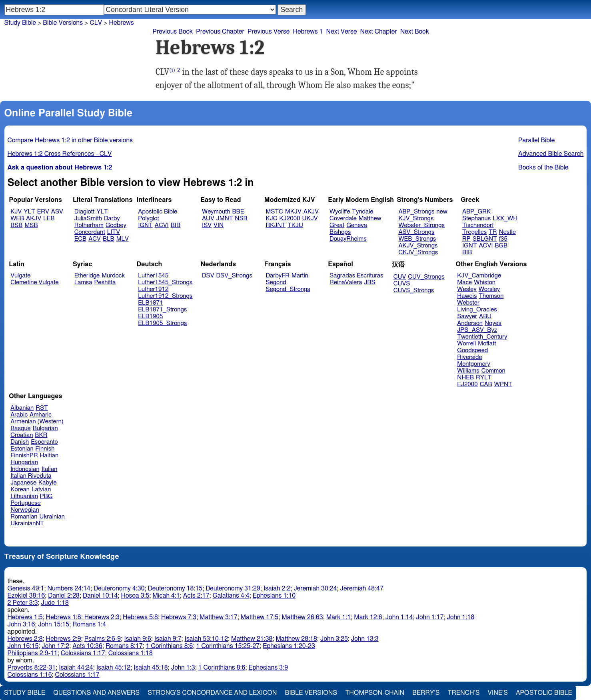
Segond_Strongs (288, 289)
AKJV (34, 218)
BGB (501, 246)
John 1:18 (460, 617)
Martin (300, 276)
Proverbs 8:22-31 (32, 668)
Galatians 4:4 (231, 596)
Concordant (90, 232)
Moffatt (487, 344)
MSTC (275, 212)
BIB (176, 225)
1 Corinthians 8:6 (170, 646)
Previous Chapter (220, 32)
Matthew (370, 218)
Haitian (49, 456)
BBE (238, 212)
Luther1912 (153, 289)
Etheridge (87, 276)
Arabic (19, 415)
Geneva (357, 225)
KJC (272, 218)
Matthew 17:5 (260, 617)
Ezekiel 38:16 (26, 596)
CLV (96, 23)
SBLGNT (485, 239)
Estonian (22, 449)
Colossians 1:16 (30, 675)
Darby (112, 218)
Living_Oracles (477, 310)
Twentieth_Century (482, 337)
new (442, 212)
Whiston (485, 282)
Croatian (22, 435)
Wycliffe (340, 212)
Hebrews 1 (308, 32)
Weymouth (216, 212)
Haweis (467, 296)
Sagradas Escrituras (356, 276)
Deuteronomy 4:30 (119, 588)
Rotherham (89, 225)
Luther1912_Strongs (165, 296)
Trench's (463, 693)
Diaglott (84, 212)
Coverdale (343, 218)
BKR (41, 435)
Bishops (340, 232)
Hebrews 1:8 (64, 617)
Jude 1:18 (55, 603)
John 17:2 (55, 646)
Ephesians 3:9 (269, 668)
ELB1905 (150, 316)
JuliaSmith (88, 218)
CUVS (402, 284)
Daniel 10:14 (100, 596)
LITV (114, 232)
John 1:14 (399, 617)
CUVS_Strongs (414, 290)
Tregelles (474, 232)
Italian (50, 469)
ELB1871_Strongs (162, 310)
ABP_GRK (476, 212)
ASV (57, 212)
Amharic (41, 415)
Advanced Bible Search (551, 154)
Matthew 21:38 (252, 639)
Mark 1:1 (339, 617)
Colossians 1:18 (131, 653)
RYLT (484, 378)
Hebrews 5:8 (140, 617)
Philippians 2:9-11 (33, 653)
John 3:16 (21, 624)
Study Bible (20, 23)
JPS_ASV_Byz (477, 330)
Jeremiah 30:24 (315, 588)
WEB (17, 218)
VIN (219, 225)
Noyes (493, 323)
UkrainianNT (27, 524)
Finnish (45, 449)
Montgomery (474, 364)
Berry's (426, 693)
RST (42, 408)
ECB (80, 239)
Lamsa (83, 282)
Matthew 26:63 (302, 617)
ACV (95, 239)
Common (493, 371)
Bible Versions (63, 23)
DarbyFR (278, 276)
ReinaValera (346, 282)
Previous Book (173, 32)
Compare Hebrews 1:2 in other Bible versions (70, 140)
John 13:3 (365, 639)
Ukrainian (52, 517)
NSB (241, 218)
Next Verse (342, 32)
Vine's (498, 693)
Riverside (469, 357)
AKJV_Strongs (418, 246)
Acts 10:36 (87, 646)
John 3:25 (334, 639)
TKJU (295, 225)
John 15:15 (54, 624)
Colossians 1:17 (83, 653)
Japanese (23, 483)
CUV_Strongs (426, 277)
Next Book (415, 32)
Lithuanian (24, 496)
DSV (208, 276)
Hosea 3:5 (135, 596)
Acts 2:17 (196, 596)
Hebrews (121, 23)
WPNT (503, 384)
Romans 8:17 (124, 646)
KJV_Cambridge (479, 276)
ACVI (162, 225)
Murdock (113, 276)
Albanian (22, 408)
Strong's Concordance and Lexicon (212, 693)
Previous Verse (269, 32)
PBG (46, 496)
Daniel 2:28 (64, 596)
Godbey (116, 225)
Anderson (470, 323)
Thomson (491, 296)
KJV (16, 212)
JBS (369, 282)
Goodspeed (472, 350)
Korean (20, 490)
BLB (109, 239)
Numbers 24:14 (69, 588)
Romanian (24, 517)
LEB (49, 218)
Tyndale (363, 212)
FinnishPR (24, 456)
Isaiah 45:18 (151, 668)
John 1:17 (430, 617)
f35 (503, 239)
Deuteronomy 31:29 (233, 588)
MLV (123, 239)
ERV (43, 212)
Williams (468, 371)
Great (337, 225)
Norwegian (25, 510)
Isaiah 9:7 (168, 639)
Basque (21, 428)
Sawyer (467, 316)
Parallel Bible (536, 140)
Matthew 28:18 (296, 639)
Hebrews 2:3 (102, 617)
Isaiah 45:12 (113, 668)
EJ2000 (467, 384)
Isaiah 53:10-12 (207, 639)
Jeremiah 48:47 (362, 588)
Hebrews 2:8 (25, 639)
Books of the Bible (543, 168)
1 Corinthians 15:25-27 (228, 646)
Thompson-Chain (375, 693)
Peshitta (105, 282)
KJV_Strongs (416, 218)
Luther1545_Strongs (165, 282)
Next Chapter (378, 32)
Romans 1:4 (89, 624)
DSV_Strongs (234, 276)
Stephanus (476, 218)
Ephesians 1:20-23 (289, 646)
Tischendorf (478, 225)
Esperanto (44, 442)
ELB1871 (150, 303)
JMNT (225, 218)
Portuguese (26, 503)
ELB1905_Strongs (162, 323)
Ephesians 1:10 (274, 596)
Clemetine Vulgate (34, 282)
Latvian (41, 490)
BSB (16, 225)
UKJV (310, 218)
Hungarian (24, 462)
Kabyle (48, 483)
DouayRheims (348, 239)
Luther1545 (153, 276)
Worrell (466, 344)
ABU (485, 316)
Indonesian (25, 469)
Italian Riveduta (31, 476)
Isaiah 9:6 (138, 639)
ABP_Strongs (416, 212)
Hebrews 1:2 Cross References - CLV (60, 154)
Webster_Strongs (421, 225)
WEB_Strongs (417, 239)
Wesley (467, 289)
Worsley (489, 289)
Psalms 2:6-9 (103, 639)
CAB (486, 384)
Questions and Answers (96, 693)
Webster (468, 303)
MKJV (293, 212)
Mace (464, 282)
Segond (276, 282)
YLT (29, 212)
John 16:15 (23, 646)
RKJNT (276, 225)
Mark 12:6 (368, 617)
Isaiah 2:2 (277, 588)
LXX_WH (505, 218)
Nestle (507, 232)
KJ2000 (290, 218)
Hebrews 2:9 (64, 639)
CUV (400, 277)
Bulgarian (45, 428)
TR (493, 232)
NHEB (465, 378)
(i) (172, 70)
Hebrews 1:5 (25, 617)
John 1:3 (183, 668)
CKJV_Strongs (418, 252)
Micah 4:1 (166, 596)
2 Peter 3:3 (23, 603)
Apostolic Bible (544, 693)
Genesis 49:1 (26, 588)
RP (466, 239)
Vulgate (20, 276)
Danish (20, 442)
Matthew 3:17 (219, 617)
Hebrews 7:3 (179, 617)
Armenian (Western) (37, 422)
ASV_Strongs (416, 232)
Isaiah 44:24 (76, 668)
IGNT (145, 225)
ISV (207, 225)
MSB (31, 225)
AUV (208, 218)
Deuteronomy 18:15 (175, 588)
